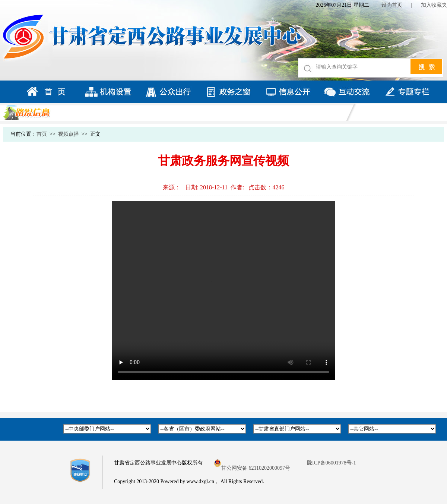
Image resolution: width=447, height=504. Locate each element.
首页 (42, 134)
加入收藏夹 (434, 5)
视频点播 (69, 134)
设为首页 (392, 5)
